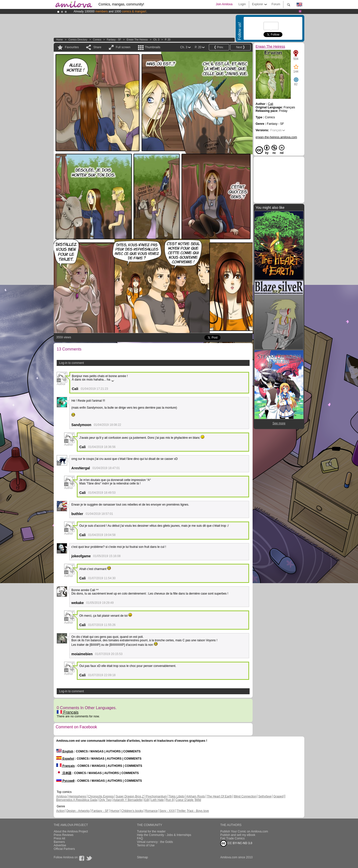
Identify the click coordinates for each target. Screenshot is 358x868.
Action (60, 811)
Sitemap (142, 857)
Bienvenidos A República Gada (77, 800)
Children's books (132, 811)
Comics (97, 40)
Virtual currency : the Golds (155, 842)
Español (65, 759)
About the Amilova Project (71, 831)
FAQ (140, 838)
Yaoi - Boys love (198, 811)
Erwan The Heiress (137, 40)
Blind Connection (245, 796)
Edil (147, 800)
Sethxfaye (265, 796)
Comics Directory (78, 40)
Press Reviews (64, 835)
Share (97, 47)
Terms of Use (146, 845)
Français (68, 712)
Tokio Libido (177, 796)
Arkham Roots (196, 796)
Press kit (59, 838)
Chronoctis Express (101, 796)
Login (242, 4)
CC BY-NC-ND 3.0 (236, 843)
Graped (278, 796)
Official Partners (64, 849)
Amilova (62, 796)
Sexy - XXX (167, 811)
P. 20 (168, 40)
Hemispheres (77, 796)
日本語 (64, 773)
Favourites (72, 47)
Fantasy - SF (114, 40)
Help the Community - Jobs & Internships (164, 835)
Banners (59, 842)
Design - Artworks (78, 811)
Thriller (181, 811)
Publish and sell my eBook (238, 835)
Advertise (60, 845)
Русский (65, 781)
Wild (198, 800)
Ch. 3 (156, 40)
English (65, 751)
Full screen (123, 47)
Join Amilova (224, 4)
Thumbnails (153, 47)
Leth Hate (157, 800)
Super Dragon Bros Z (130, 796)
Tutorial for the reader (151, 831)
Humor (115, 811)
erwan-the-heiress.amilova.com (276, 137)
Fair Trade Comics (232, 838)
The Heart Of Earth (219, 796)
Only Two (105, 800)
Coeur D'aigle (185, 800)
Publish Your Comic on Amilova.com (244, 831)
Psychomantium (156, 796)
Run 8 (170, 800)
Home (60, 40)
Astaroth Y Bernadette (128, 800)
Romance (151, 811)
